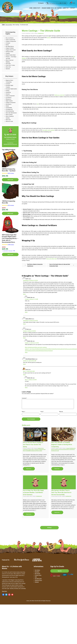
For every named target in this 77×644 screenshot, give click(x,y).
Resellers (37, 572)
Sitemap (37, 582)
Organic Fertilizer (10, 48)
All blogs (49, 528)
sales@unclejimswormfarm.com (10, 144)
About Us (66, 8)
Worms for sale (9, 121)
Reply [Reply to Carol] (24, 375)
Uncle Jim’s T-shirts (10, 65)
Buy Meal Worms (10, 46)
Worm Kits (8, 67)
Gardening (8, 92)
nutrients (49, 38)
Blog (52, 8)
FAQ (36, 577)
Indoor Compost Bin (10, 40)
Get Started (58, 8)
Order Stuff (37, 8)
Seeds (7, 106)
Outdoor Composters (11, 103)
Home (31, 8)
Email (42, 412)
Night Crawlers (9, 101)
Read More (4, 591)
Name (23, 412)
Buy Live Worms (10, 38)
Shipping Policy (38, 580)
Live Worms (9, 97)
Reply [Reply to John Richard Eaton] (24, 364)
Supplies (8, 53)
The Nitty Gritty (38, 579)
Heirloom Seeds (10, 52)
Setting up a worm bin (59, 95)
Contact (73, 8)
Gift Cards (8, 64)
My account (37, 574)
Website (61, 412)
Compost (8, 43)
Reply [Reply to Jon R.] (24, 294)
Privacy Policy (38, 575)
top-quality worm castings (48, 130)
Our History (37, 570)
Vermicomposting (10, 111)
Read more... (29, 469)
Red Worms (9, 104)
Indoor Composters (10, 96)
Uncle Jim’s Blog (9, 25)
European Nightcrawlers (11, 89)
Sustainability (9, 108)
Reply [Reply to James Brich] (24, 324)
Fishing (8, 91)
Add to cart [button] (10, 180)
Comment (24, 398)
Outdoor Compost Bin (11, 41)
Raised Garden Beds (11, 55)
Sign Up (60, 571)
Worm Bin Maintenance (11, 113)
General (8, 94)
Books (7, 45)
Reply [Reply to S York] (24, 338)
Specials (8, 69)
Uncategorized (9, 109)
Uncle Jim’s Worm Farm (52, 259)
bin (38, 104)
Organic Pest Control (11, 50)
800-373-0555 (63, 3)
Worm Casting (9, 115)
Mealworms (9, 99)
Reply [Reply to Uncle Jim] (26, 312)
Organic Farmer (46, 8)
